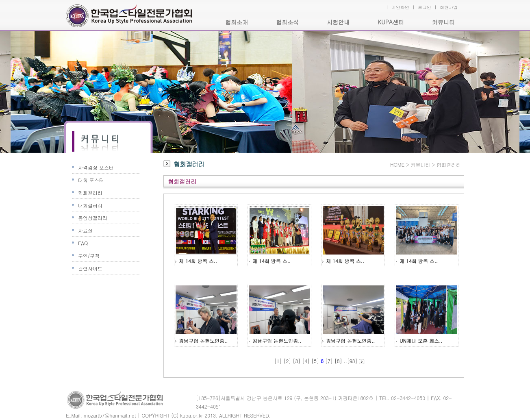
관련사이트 (90, 268)
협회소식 (287, 22)
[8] (338, 361)
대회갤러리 (90, 205)
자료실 (85, 230)
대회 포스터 (91, 180)
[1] (278, 361)
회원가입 (449, 7)
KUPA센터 (391, 22)
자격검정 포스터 (96, 167)
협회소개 (237, 22)
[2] (287, 361)
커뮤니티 (443, 22)
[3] (296, 361)
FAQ (83, 243)
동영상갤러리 (93, 218)
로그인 (425, 7)
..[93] (351, 361)
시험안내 (338, 22)
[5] (315, 361)
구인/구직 (89, 256)
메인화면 (400, 7)
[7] (329, 361)
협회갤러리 (90, 193)
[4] (306, 361)
